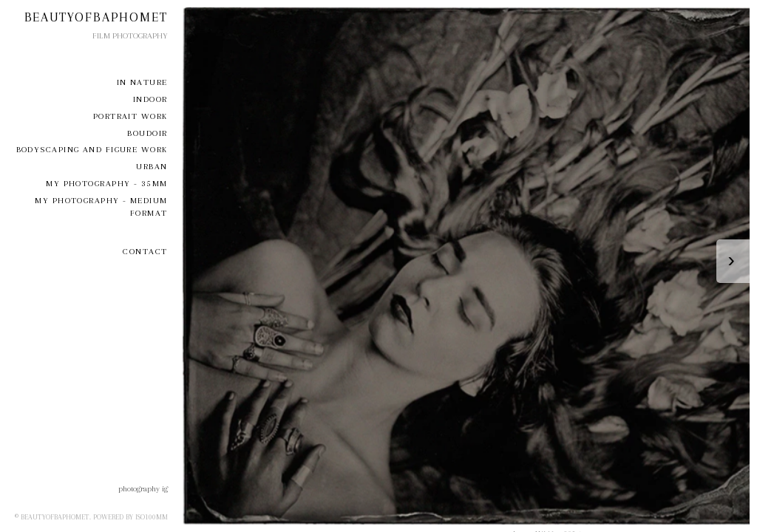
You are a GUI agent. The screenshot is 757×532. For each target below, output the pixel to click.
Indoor (150, 99)
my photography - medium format (101, 207)
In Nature (142, 82)
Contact (145, 252)
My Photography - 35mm (106, 184)
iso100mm (152, 517)
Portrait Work (130, 116)
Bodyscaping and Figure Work (92, 150)
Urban (152, 167)
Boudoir (147, 133)
